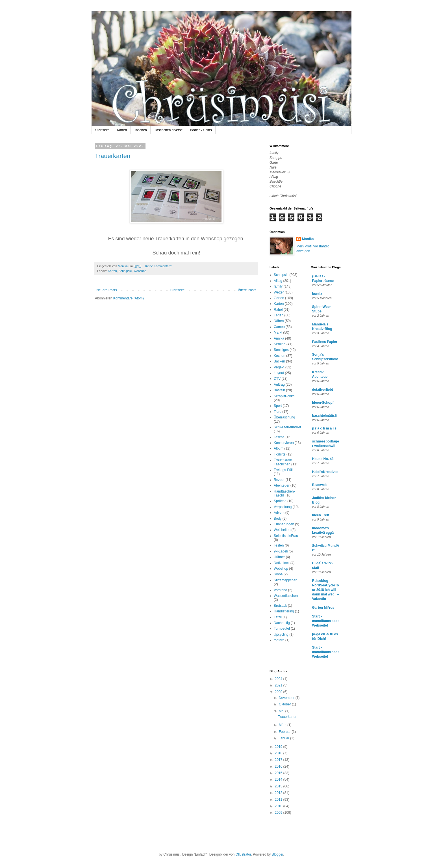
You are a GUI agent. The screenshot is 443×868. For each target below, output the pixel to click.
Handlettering (284, 611)
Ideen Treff (321, 515)
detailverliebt (323, 390)
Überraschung (284, 417)
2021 (279, 685)
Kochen (280, 356)
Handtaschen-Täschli (284, 493)
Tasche (279, 437)
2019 (279, 747)
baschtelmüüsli (324, 416)
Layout (279, 373)
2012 (279, 793)
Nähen (279, 321)
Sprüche (280, 501)
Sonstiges (281, 350)
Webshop (140, 271)
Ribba (278, 574)
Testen (279, 545)
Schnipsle (125, 271)
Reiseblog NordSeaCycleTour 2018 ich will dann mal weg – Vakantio (326, 590)
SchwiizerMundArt (287, 427)
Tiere (278, 412)
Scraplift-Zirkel (285, 396)
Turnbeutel (282, 629)
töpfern (279, 640)
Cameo (279, 327)
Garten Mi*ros (323, 608)
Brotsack (280, 606)
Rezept (279, 480)
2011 (279, 800)
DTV (277, 379)
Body (278, 519)
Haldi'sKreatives (325, 472)
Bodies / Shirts (201, 130)
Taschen (141, 130)
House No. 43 (323, 459)
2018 (279, 753)
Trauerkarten (113, 156)
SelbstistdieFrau (286, 536)
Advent (279, 513)
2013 (279, 786)
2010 (279, 806)
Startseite (102, 130)
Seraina (280, 344)
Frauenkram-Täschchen (284, 462)
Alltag (278, 281)
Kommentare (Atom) (129, 298)
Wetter (279, 292)
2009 (279, 813)
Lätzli (278, 617)
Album (279, 448)
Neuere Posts (107, 290)
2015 (279, 773)
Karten (122, 130)
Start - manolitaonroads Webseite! (326, 621)
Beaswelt (320, 485)
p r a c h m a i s (324, 428)
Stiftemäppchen (285, 580)
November (287, 698)
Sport (278, 406)
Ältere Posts (247, 290)
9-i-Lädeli (281, 551)
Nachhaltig (282, 623)
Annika (279, 338)
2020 (279, 692)
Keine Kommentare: (159, 266)
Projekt (279, 367)
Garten (279, 298)
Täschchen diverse (169, 130)
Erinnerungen (284, 524)
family (278, 286)
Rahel (278, 310)
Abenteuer (282, 485)
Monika (308, 239)
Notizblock (282, 563)
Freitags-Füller (285, 470)
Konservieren (284, 443)
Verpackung (283, 507)
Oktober (285, 704)
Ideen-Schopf (323, 403)
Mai (282, 711)
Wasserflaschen (286, 596)
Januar (285, 738)
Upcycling (281, 634)
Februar (285, 732)
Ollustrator (243, 854)
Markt (278, 332)
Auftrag (279, 385)
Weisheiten (282, 530)
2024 (279, 679)
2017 (279, 760)
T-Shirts (280, 454)
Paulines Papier (325, 342)
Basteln (279, 390)
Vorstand (280, 590)
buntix (317, 294)
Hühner (279, 557)
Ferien (279, 315)
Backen (279, 361)
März (283, 725)
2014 (279, 780)
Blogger (278, 854)
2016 (279, 766)
